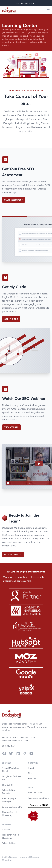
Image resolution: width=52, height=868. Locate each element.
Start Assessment (14, 200)
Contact (6, 829)
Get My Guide (11, 319)
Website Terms (35, 793)
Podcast (32, 778)
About (31, 768)
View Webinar (11, 427)
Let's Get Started (13, 554)
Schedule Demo (10, 843)
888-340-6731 (30, 3)
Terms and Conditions (39, 798)
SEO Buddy (7, 785)
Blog (30, 773)
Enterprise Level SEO (12, 807)
